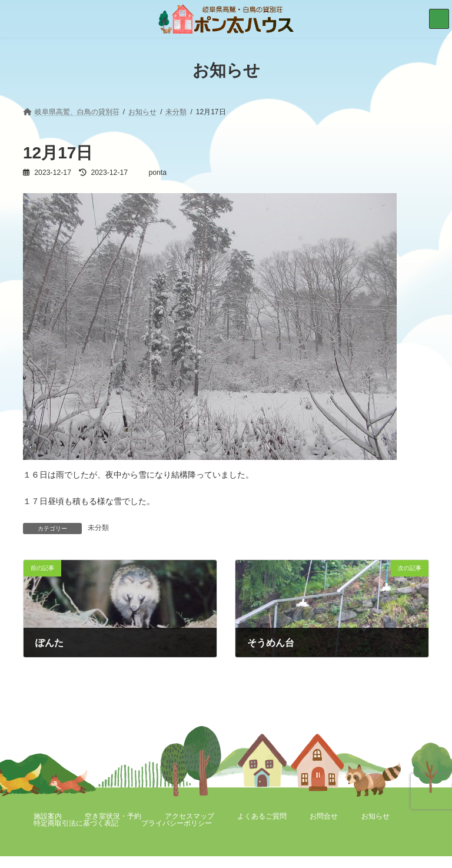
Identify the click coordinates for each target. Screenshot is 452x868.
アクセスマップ (190, 816)
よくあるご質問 (262, 816)
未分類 (98, 528)
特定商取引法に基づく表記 (76, 823)
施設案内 (48, 816)
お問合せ (324, 816)
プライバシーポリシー (177, 823)
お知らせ (375, 816)
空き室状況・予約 (113, 816)
